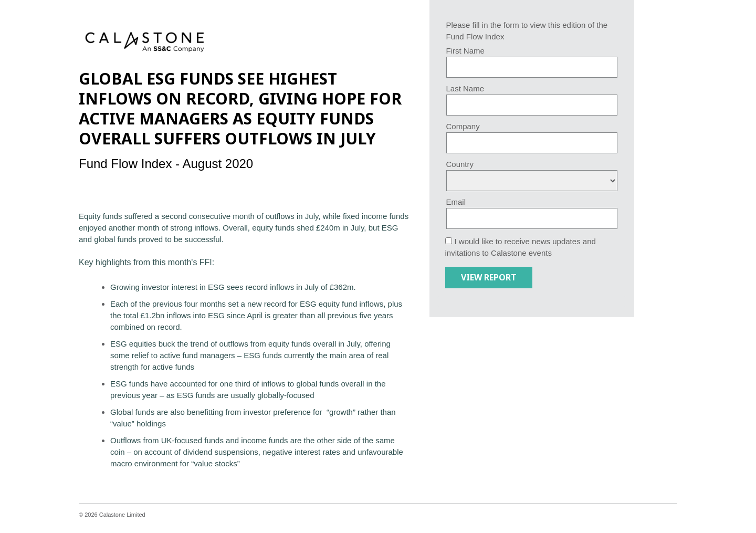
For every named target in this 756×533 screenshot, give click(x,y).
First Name (465, 51)
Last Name (465, 88)
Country (460, 164)
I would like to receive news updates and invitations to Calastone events (521, 247)
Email (456, 202)
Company (463, 126)
